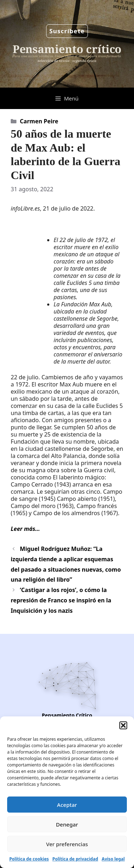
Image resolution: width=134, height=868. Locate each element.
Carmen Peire (39, 121)
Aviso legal (113, 859)
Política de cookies (29, 859)
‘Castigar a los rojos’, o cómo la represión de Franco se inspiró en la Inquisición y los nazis (61, 600)
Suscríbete (67, 31)
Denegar (67, 824)
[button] (123, 725)
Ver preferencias (67, 844)
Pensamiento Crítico (67, 715)
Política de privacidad (75, 859)
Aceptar (67, 805)
